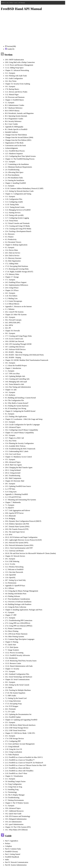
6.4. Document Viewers (13, 242)
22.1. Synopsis (10, 422)
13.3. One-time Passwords (14, 572)
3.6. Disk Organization (13, 261)
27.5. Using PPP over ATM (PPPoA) (18, 623)
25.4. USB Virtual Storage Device (17, 728)
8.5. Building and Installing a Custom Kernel (20, 398)
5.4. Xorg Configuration (13, 784)
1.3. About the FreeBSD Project (16, 366)
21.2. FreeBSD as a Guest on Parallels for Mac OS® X (24, 757)
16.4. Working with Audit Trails (16, 76)
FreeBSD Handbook (12, 857)
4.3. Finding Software (13, 596)
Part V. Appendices (12, 841)
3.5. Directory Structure (13, 258)
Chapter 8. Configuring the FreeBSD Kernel (20, 411)
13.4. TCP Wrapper (12, 706)
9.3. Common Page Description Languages (20, 639)
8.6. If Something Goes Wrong (16, 408)
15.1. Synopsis (10, 459)
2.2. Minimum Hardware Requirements (19, 167)
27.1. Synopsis (10, 618)
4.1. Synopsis (10, 612)
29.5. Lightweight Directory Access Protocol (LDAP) (23, 540)
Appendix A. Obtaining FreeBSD (16, 494)
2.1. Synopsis (10, 186)
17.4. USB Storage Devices (15, 739)
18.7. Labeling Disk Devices (15, 347)
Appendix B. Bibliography (14, 127)
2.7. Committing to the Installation (17, 164)
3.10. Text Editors (11, 296)
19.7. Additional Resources (14, 811)
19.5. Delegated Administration (16, 819)
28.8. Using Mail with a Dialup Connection (20, 62)
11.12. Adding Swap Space (14, 68)
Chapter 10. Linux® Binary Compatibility (19, 433)
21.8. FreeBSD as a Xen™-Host (16, 773)
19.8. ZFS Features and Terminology (18, 816)
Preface (8, 843)
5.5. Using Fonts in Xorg (14, 787)
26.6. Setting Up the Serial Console (17, 685)
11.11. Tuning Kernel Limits (15, 207)
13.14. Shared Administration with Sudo (19, 666)
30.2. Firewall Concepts (13, 320)
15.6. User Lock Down (13, 454)
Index (7, 860)
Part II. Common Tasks (13, 849)
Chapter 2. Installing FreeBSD (16, 183)
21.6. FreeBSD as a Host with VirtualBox (19, 771)
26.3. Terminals (10, 709)
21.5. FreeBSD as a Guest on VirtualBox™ (20, 760)
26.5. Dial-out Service (13, 253)
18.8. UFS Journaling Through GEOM (18, 344)
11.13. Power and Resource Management (19, 65)
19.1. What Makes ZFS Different (16, 830)
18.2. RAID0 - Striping (13, 357)
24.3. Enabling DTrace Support (16, 282)
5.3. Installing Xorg (12, 789)
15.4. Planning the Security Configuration (19, 443)
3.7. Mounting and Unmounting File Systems (21, 500)
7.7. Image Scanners (12, 650)
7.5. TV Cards (10, 712)
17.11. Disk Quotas (12, 647)
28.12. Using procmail (13, 473)
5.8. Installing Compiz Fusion (15, 781)
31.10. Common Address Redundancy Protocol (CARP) (24, 188)
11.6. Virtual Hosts (12, 221)
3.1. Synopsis (10, 103)
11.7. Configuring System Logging (17, 218)
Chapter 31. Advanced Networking (17, 70)
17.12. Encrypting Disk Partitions (17, 266)
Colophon (8, 846)
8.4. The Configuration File (14, 400)
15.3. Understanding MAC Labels (17, 451)
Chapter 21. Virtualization (14, 776)
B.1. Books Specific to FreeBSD (16, 129)
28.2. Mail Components (13, 478)
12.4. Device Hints (12, 250)
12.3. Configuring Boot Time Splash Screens (20, 156)
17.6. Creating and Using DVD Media (18, 229)
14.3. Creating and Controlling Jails (17, 379)
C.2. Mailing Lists (11, 298)
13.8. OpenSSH (10, 575)
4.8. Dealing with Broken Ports (16, 594)
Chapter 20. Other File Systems (16, 315)
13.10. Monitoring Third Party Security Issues (21, 661)
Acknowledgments (12, 148)
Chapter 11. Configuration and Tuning (18, 194)
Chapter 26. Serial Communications (17, 679)
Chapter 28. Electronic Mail (15, 481)
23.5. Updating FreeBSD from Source (18, 486)
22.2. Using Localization (14, 752)
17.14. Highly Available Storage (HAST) (19, 272)
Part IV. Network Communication (17, 862)
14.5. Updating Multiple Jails (15, 376)
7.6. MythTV (10, 508)
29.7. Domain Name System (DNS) (17, 527)
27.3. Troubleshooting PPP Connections (19, 620)
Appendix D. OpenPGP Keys (15, 586)
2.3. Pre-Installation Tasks (14, 178)
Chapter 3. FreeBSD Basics (15, 100)
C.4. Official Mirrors (12, 304)
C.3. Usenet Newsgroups (14, 301)
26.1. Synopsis (10, 682)
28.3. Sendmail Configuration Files (17, 674)
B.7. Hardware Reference (14, 108)
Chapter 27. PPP (11, 615)
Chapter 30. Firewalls (12, 331)
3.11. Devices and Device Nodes (16, 92)
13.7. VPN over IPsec (13, 374)
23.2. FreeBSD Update (13, 717)
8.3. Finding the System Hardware (17, 406)
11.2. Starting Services (13, 213)
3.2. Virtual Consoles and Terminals (17, 223)
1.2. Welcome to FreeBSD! (14, 569)
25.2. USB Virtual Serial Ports (15, 730)
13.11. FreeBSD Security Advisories (18, 655)
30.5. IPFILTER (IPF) (13, 323)
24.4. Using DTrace (12, 288)
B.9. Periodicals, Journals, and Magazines (19, 113)
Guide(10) (10, 49)
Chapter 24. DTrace (12, 290)
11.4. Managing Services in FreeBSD (18, 210)
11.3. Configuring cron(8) (14, 202)
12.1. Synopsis (10, 162)
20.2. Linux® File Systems (14, 312)
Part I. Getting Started (13, 854)
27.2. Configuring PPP (13, 741)
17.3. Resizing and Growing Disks (17, 269)
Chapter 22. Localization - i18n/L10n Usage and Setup (24, 419)
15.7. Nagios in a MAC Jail (15, 438)
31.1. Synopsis (10, 73)
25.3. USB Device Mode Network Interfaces (20, 725)
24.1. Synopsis (10, 293)
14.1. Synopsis (10, 392)
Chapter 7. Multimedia (13, 502)
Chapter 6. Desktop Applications (16, 245)
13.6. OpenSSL (10, 578)
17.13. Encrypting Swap (13, 704)
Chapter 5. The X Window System (17, 803)
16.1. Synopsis (10, 86)
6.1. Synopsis (10, 247)
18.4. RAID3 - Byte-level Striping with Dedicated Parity (24, 355)
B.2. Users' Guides (11, 124)
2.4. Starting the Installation (15, 180)
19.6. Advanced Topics (13, 808)
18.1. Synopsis (10, 363)
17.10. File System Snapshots (15, 693)
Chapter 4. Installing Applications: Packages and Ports (24, 610)
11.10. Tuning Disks (12, 205)
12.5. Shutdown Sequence (14, 154)
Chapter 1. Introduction (13, 368)
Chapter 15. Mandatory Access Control (18, 457)
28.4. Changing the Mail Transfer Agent (19, 467)
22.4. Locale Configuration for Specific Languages (22, 425)
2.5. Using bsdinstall (12, 747)
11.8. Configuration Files (14, 199)
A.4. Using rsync (11, 492)
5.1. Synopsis (10, 806)
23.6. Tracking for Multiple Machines (18, 690)
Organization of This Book (14, 143)
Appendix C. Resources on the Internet (18, 306)
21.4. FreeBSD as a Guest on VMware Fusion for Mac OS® (26, 765)
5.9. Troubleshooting (12, 798)
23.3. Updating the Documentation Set (18, 714)
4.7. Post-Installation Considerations (18, 599)
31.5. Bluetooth (10, 516)
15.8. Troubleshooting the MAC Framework (20, 449)
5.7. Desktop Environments (14, 800)
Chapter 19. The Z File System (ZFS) (18, 827)
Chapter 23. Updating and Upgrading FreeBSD (21, 720)
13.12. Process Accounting (14, 653)
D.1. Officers (10, 588)
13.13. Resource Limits (13, 663)
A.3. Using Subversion (13, 701)
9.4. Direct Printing (12, 631)
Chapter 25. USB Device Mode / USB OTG (20, 733)
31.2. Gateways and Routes (14, 551)
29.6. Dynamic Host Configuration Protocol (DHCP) (23, 521)
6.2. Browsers (10, 234)
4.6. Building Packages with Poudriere (18, 604)
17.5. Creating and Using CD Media (17, 226)
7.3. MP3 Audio (11, 696)
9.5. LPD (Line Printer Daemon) (16, 634)
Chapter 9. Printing (12, 642)
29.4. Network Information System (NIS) (19, 545)
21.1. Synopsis (10, 779)
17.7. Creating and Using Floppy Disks (18, 336)
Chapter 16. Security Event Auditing (18, 84)
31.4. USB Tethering (12, 561)
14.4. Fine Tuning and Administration (18, 387)
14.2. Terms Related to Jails (15, 384)
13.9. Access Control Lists (14, 339)
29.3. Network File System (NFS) (17, 543)
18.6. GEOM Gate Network (15, 341)
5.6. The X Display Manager (15, 795)
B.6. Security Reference (13, 121)
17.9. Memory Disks (12, 274)
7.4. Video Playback (12, 755)
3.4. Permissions (11, 583)
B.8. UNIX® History (12, 111)
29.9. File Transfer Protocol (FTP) (17, 529)
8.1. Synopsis (10, 414)
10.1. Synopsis (10, 435)
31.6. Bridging (10, 518)
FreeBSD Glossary (12, 852)
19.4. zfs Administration (13, 822)
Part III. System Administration (16, 865)
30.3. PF (8, 328)
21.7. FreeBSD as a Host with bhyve (18, 768)
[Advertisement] (33, 28)
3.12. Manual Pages (12, 95)
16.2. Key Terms (11, 81)
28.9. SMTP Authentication (14, 60)
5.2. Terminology (11, 792)
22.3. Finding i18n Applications (16, 417)
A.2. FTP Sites (10, 489)
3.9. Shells (9, 688)
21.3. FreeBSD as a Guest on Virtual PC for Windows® (24, 763)
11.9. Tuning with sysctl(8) (14, 215)
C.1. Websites (10, 309)
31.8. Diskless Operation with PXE (17, 524)
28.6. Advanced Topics (13, 462)
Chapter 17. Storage (12, 277)
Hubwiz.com (5, 3)
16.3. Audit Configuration (14, 78)
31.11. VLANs (10, 564)
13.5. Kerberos (10, 395)
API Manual (21, 3)
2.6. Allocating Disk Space (14, 172)
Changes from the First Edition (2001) (18, 140)
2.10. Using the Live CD (13, 749)
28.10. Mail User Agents (13, 465)
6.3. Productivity (11, 239)
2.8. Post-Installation (12, 175)
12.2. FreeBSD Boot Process (15, 151)
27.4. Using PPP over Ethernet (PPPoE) (19, 626)
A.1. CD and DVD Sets (13, 497)
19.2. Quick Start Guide (13, 814)
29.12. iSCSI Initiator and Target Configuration (21, 537)
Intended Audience (12, 132)
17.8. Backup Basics (12, 89)
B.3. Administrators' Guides (15, 105)
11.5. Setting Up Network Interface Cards (19, 191)
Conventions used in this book (15, 145)
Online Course (13, 3)
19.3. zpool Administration (14, 824)
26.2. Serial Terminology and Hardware (19, 677)
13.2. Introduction (11, 658)
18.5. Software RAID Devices (15, 349)
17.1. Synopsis (10, 280)
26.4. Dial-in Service (12, 256)
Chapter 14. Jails (11, 390)
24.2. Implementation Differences (17, 285)
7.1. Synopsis (10, 505)
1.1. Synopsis (10, 371)
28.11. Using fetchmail (13, 470)
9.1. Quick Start (11, 645)
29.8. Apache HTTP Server (14, 513)
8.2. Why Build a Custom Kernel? (17, 403)
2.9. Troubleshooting (12, 170)
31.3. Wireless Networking (14, 567)
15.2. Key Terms (11, 441)
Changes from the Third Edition (16, 135)
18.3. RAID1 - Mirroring (14, 352)
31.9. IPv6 (9, 535)
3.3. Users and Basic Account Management (20, 744)
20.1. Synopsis (10, 317)
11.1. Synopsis (10, 196)
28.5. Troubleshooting (13, 476)
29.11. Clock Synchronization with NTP (19, 548)
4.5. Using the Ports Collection (16, 607)
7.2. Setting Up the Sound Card (16, 698)
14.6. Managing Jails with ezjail (16, 382)
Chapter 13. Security (12, 669)
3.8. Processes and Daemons (15, 97)
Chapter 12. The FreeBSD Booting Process (20, 159)
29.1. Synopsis (10, 559)
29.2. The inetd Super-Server (15, 532)
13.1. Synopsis (10, 671)
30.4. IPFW (9, 325)
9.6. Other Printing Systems (15, 637)
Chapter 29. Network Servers (15, 556)
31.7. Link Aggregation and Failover (18, 510)
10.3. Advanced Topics (13, 427)
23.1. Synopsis (10, 722)
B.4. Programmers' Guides (14, 119)
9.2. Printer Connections (13, 628)
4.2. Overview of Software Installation (18, 602)
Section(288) (11, 46)
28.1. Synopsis (10, 484)
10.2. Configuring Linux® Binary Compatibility (22, 430)
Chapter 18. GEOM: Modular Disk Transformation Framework (27, 360)
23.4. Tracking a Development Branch (18, 231)
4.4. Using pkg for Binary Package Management (22, 591)
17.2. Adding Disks (12, 264)
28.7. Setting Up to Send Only (15, 580)
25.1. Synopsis (10, 736)
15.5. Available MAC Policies (15, 446)
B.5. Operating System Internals (16, 116)
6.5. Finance (9, 237)
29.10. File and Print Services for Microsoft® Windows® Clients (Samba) (30, 553)
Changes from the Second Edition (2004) (19, 137)
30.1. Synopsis (10, 333)
